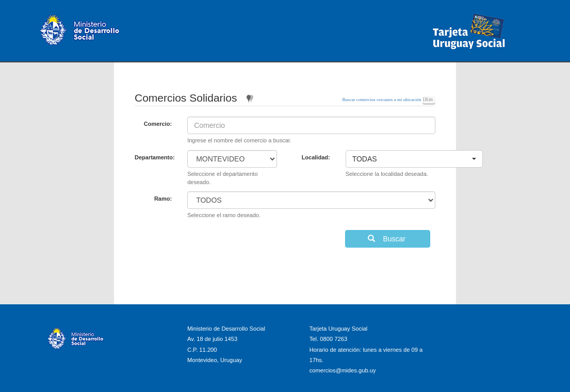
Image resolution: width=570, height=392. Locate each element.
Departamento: (155, 157)
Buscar (388, 239)
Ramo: (163, 199)
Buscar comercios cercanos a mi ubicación (382, 100)
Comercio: (158, 124)
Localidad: (316, 157)
